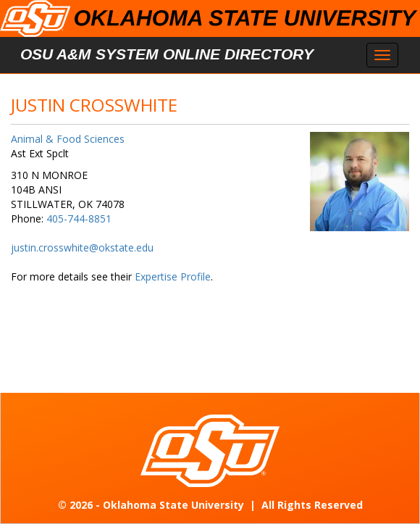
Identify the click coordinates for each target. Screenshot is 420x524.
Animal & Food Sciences (68, 139)
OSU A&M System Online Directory (167, 54)
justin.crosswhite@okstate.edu (82, 248)
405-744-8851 (79, 219)
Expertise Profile (173, 276)
